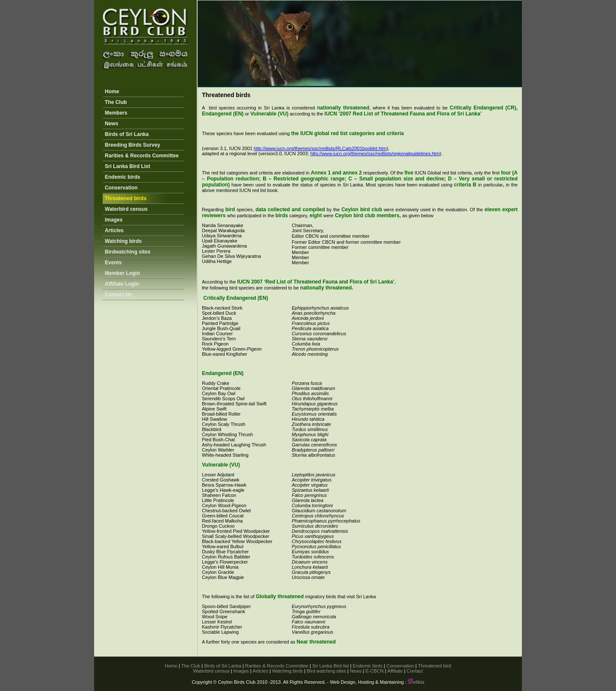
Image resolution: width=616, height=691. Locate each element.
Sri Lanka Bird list (331, 666)
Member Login (122, 273)
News (111, 124)
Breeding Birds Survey (132, 145)
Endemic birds (123, 177)
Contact (415, 671)
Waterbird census (126, 209)
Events (113, 263)
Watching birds (123, 241)
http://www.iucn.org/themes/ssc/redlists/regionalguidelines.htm (375, 154)
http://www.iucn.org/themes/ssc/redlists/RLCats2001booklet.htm (320, 148)
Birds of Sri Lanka (127, 134)
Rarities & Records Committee (142, 156)
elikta (416, 682)
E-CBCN (374, 671)
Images (114, 220)
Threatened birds (126, 198)
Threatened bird (435, 666)
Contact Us (118, 295)
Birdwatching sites (128, 252)
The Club (116, 102)
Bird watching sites (326, 671)
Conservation (121, 188)
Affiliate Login (122, 284)
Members (116, 113)
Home (112, 92)
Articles (114, 230)
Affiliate (395, 671)
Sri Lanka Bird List (127, 166)
